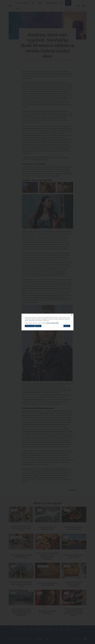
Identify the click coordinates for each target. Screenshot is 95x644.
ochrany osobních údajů (52, 323)
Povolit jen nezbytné (30, 326)
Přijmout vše (67, 326)
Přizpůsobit (38, 326)
